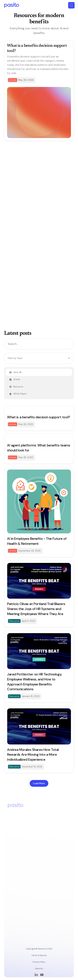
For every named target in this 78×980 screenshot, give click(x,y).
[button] (71, 5)
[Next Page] (39, 783)
